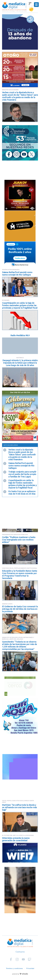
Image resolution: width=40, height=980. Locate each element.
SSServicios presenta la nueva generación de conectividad (16, 839)
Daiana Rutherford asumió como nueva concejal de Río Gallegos (17, 273)
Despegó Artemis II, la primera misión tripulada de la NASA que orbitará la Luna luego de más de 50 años (20, 363)
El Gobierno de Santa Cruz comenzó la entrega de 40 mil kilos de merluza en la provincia (20, 609)
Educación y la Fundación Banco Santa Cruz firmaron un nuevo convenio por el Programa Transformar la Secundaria (20, 575)
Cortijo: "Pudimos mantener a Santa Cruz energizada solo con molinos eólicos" (19, 540)
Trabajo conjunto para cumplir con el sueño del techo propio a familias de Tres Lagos (22, 474)
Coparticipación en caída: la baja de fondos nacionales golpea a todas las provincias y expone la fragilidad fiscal (20, 305)
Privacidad (30, 968)
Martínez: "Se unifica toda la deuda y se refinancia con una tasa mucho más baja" (19, 807)
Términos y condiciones (14, 968)
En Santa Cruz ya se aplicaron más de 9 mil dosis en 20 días (22, 493)
